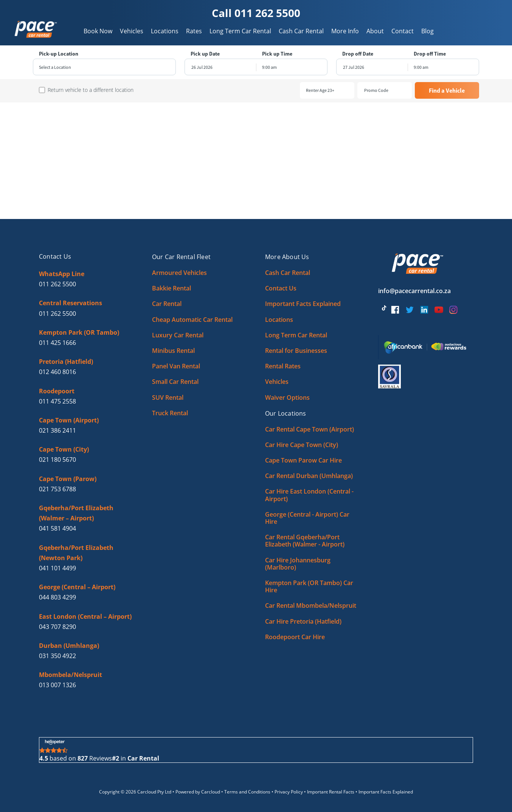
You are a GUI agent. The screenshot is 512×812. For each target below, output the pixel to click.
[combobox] (104, 67)
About (375, 31)
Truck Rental (170, 413)
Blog (427, 31)
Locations (165, 31)
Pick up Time (277, 54)
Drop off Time (430, 54)
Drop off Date (358, 54)
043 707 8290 (57, 627)
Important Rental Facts (331, 792)
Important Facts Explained (303, 304)
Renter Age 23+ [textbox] (320, 90)
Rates (194, 31)
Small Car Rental (175, 382)
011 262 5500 (57, 284)
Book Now (98, 31)
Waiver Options (287, 397)
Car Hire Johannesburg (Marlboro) (298, 564)
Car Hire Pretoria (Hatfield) (303, 621)
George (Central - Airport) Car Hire (307, 518)
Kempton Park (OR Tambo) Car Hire (309, 586)
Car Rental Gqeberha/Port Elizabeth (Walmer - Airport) (305, 541)
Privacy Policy (289, 792)
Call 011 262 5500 (256, 13)
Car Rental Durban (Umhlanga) (309, 476)
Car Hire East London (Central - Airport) (309, 495)
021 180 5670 (57, 460)
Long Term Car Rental (240, 31)
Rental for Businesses (296, 351)
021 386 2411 (57, 430)
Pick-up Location (59, 54)
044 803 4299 (57, 597)
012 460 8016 (57, 372)
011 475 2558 (57, 401)
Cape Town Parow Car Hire (303, 460)
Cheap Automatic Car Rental (192, 320)
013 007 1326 (57, 685)
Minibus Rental (173, 351)
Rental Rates (283, 366)
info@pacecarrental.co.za (414, 291)
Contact (403, 31)
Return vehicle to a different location (91, 90)
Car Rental (167, 304)
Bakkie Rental (171, 288)
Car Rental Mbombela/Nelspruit (311, 606)
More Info (345, 31)
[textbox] (104, 67)
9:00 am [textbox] (269, 67)
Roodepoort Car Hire (295, 637)
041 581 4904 (57, 528)
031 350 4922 (57, 656)
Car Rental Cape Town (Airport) (310, 429)
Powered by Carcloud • (200, 792)
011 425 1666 (57, 343)
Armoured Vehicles (179, 273)
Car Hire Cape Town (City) (302, 445)
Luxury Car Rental (178, 335)
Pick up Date (205, 54)
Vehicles (132, 31)
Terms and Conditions (247, 792)
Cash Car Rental (301, 31)
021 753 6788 (57, 489)
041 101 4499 (57, 568)
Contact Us (281, 288)
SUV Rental (168, 397)
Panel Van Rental (176, 366)
